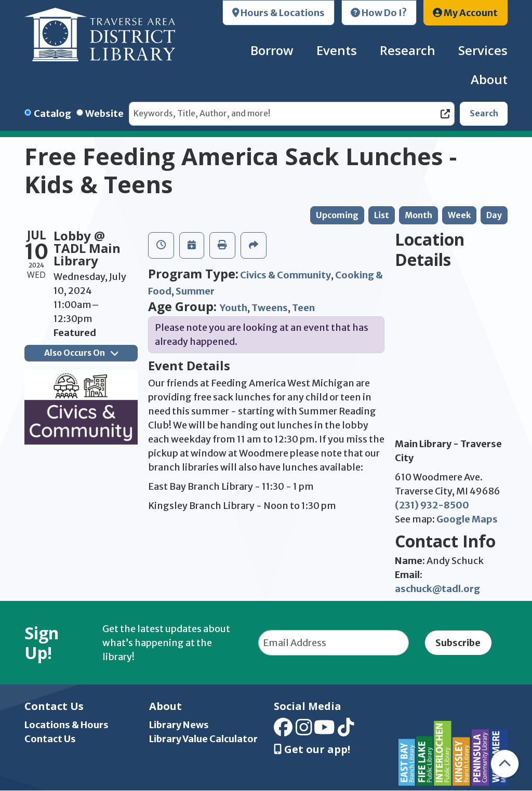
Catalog (52, 113)
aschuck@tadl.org (437, 589)
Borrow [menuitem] (272, 50)
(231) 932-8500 (432, 505)
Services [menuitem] (483, 50)
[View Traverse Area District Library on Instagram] (304, 731)
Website (104, 113)
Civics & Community (285, 275)
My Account (465, 13)
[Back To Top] (505, 764)
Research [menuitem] (408, 50)
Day (494, 215)
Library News (179, 725)
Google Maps (467, 519)
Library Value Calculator (203, 739)
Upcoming (337, 215)
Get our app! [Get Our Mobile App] (312, 749)
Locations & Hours (66, 725)
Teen (303, 308)
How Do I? (379, 13)
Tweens (270, 308)
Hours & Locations (279, 13)
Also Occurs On (81, 353)
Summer (195, 291)
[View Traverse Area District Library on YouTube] (324, 731)
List (382, 215)
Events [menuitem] (337, 50)
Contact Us (50, 739)
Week (459, 215)
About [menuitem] (489, 79)
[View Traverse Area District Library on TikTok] (346, 731)
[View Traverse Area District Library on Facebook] (283, 731)
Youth (234, 308)
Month (418, 215)
